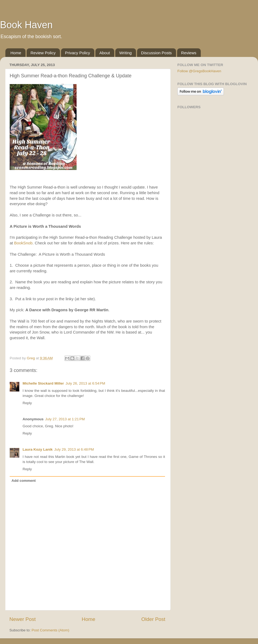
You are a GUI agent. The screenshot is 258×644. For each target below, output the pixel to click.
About (105, 53)
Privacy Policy (78, 53)
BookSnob (24, 243)
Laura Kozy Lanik (38, 449)
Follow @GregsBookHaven (199, 71)
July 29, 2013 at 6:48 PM (74, 449)
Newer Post (23, 619)
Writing (126, 53)
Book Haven (26, 25)
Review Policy (43, 53)
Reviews (189, 53)
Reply (27, 403)
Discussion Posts (156, 53)
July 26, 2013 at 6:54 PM (85, 383)
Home (16, 53)
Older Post (153, 619)
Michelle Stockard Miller (43, 383)
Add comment (24, 481)
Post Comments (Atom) (51, 630)
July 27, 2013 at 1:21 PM (65, 419)
